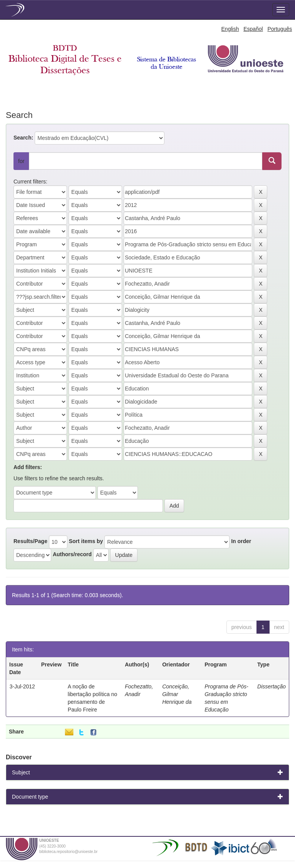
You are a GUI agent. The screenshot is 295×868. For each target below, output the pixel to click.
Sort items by (86, 541)
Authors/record (72, 554)
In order (241, 541)
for (21, 161)
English (230, 29)
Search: (23, 138)
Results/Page (30, 541)
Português (280, 29)
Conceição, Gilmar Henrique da (177, 694)
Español (253, 29)
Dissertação (272, 686)
